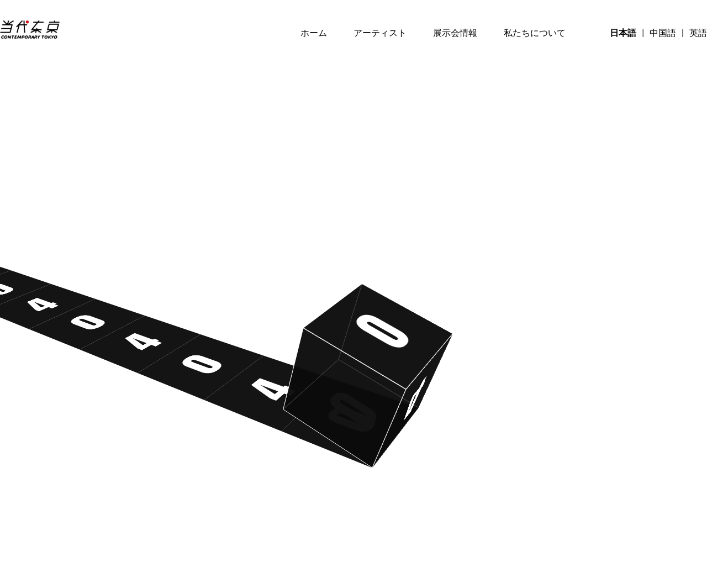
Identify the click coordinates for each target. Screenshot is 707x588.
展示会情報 (455, 33)
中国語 (663, 33)
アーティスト (380, 33)
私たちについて (535, 33)
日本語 (623, 33)
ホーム (314, 33)
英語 (698, 33)
